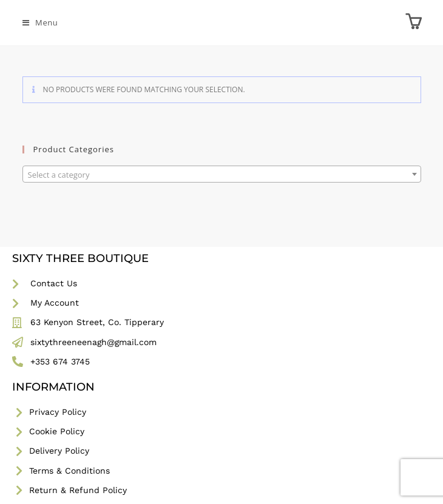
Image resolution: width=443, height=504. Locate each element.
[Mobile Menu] (40, 22)
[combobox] (222, 174)
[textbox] (222, 175)
